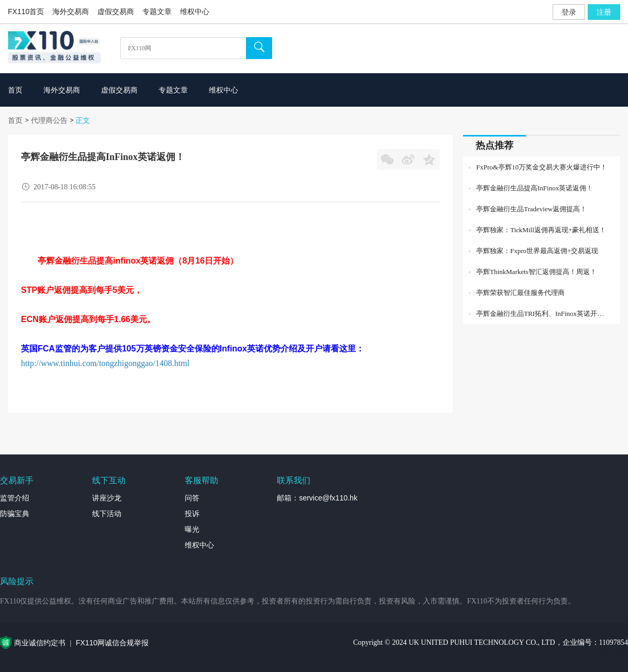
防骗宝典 (15, 514)
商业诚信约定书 (40, 643)
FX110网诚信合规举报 (112, 643)
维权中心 (195, 12)
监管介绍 (15, 498)
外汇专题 (613, 654)
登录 (569, 12)
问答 (192, 498)
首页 (15, 120)
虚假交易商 (116, 12)
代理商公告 (49, 120)
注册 (604, 12)
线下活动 (107, 514)
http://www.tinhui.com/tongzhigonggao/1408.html (106, 363)
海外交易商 (71, 12)
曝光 (192, 529)
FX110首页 (26, 12)
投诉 (192, 514)
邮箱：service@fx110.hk (317, 498)
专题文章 (157, 12)
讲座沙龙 (107, 498)
